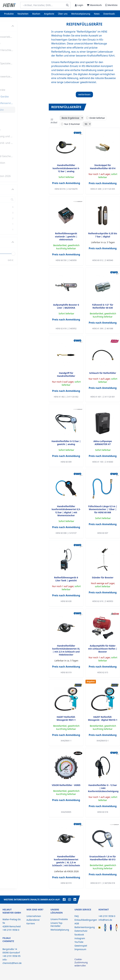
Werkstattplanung (81, 14)
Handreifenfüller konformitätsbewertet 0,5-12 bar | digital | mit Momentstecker (66, 511)
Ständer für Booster (103, 577)
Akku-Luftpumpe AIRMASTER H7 (103, 443)
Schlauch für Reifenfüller (103, 373)
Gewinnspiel (81, 946)
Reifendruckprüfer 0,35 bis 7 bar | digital (103, 235)
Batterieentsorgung (85, 927)
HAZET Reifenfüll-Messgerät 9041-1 (66, 718)
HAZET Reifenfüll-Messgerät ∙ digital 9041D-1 (103, 718)
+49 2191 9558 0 (107, 916)
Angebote (49, 14)
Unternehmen (34, 916)
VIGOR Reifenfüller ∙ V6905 (66, 785)
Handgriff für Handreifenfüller (66, 374)
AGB (77, 923)
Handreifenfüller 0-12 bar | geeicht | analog (66, 443)
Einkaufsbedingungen (86, 920)
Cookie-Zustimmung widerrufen (81, 962)
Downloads (109, 14)
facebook (79, 935)
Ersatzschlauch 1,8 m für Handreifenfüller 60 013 (103, 858)
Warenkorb (94, 5)
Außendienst (33, 920)
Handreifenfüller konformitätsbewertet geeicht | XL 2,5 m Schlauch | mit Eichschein (66, 861)
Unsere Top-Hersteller (57, 925)
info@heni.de (105, 920)
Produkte (9, 14)
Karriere (31, 923)
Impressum (80, 949)
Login (79, 5)
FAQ (77, 916)
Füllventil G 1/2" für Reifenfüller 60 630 (103, 306)
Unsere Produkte (59, 919)
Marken (36, 14)
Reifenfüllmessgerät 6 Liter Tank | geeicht (66, 579)
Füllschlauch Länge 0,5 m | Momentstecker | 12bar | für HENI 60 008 (103, 509)
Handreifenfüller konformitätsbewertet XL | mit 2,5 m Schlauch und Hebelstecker (66, 650)
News (97, 14)
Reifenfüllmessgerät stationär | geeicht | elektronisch (66, 236)
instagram (80, 938)
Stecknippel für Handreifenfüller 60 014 (103, 167)
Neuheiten (23, 14)
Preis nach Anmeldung (66, 183)
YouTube (79, 942)
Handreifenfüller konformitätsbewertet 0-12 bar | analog (66, 168)
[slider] (41, 253)
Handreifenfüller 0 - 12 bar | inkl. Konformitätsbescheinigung (103, 788)
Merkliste (111, 5)
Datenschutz (81, 931)
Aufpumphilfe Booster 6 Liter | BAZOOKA (66, 306)
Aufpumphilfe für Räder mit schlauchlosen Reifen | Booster (103, 649)
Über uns (63, 14)
